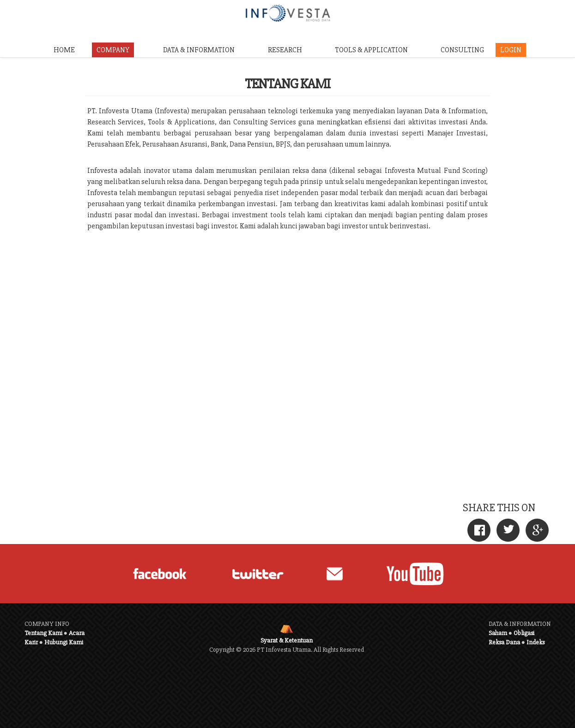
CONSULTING (462, 50)
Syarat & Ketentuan (287, 640)
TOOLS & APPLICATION (371, 50)
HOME (64, 50)
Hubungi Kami (64, 642)
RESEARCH (285, 50)
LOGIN (511, 50)
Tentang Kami (43, 633)
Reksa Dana (504, 642)
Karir (31, 642)
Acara (77, 633)
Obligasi (524, 633)
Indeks (536, 642)
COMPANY (113, 50)
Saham (498, 633)
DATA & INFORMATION (199, 50)
